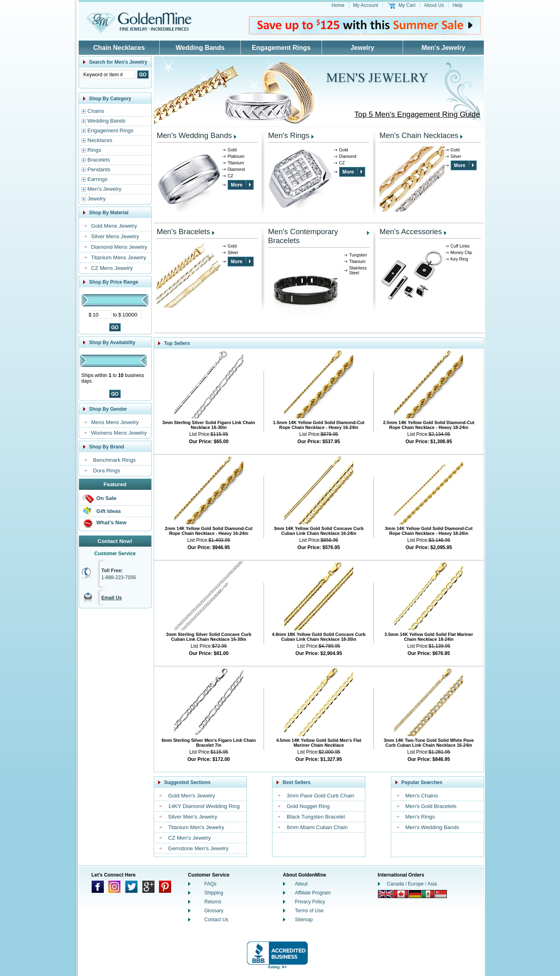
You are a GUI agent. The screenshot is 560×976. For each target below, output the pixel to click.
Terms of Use (309, 911)
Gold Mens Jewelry (114, 226)
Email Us (112, 598)
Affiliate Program (313, 893)
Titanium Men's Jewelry (196, 827)
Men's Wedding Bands (194, 135)
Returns (213, 902)
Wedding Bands (200, 48)
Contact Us (216, 920)
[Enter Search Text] (109, 74)
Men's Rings (289, 135)
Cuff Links (460, 246)
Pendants (99, 169)
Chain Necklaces (119, 48)
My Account (366, 5)
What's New (112, 522)
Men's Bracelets (183, 232)
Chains (96, 111)
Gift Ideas (109, 511)
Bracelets (99, 160)
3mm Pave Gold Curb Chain (321, 796)
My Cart (407, 5)
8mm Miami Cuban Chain (317, 827)
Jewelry (362, 48)
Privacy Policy (310, 902)
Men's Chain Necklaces (419, 135)
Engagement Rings (281, 48)
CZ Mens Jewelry (112, 268)
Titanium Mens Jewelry (119, 257)
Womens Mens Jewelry (119, 433)
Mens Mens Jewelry (115, 422)
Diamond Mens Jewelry (119, 247)
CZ (230, 176)
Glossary (214, 911)
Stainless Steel (358, 270)
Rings (94, 150)
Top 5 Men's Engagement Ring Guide (417, 114)
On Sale (107, 498)
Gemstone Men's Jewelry (198, 848)
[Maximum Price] (131, 315)
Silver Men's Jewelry (193, 817)
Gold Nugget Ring (308, 806)
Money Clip (461, 252)
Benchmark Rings (115, 460)
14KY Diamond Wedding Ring (204, 806)
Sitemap (304, 920)
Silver (456, 156)
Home (338, 5)
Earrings (98, 179)
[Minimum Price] (101, 315)
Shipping (214, 893)
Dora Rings (107, 471)
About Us (434, 5)
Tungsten (358, 255)
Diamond (236, 169)
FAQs (210, 884)
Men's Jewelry (444, 48)
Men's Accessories (411, 232)
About (301, 884)
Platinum (236, 156)
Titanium (236, 163)
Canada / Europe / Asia (412, 884)
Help (458, 5)
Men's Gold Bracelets (431, 806)
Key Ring (459, 259)
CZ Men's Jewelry (190, 838)
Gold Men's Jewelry (192, 796)
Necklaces (100, 140)
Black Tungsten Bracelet (316, 817)
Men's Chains (422, 796)
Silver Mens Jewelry (115, 236)
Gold (232, 150)
